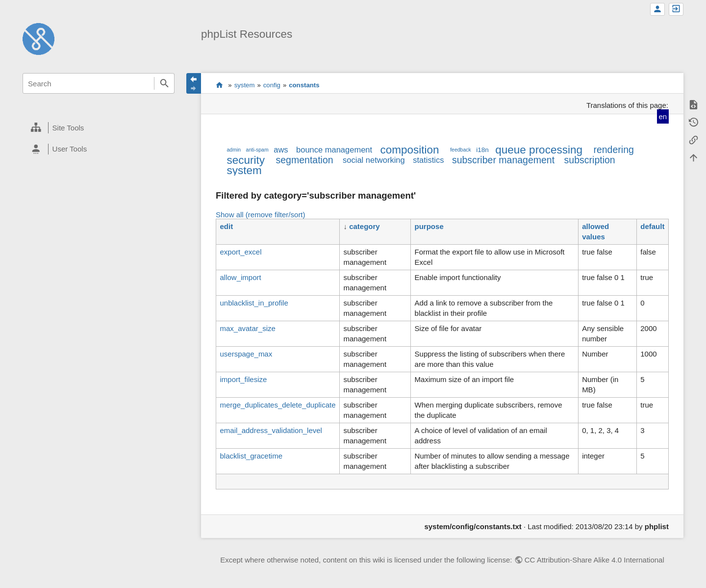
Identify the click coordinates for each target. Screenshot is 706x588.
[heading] (99, 128)
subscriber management (503, 160)
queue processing (539, 150)
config (272, 85)
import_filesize (243, 379)
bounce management (334, 150)
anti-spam (257, 150)
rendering (613, 150)
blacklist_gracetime (251, 456)
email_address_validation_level (271, 430)
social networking (374, 160)
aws (281, 150)
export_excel (240, 252)
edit (226, 226)
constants (304, 85)
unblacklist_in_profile (254, 303)
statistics (428, 160)
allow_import (240, 277)
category (365, 226)
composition (410, 150)
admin (234, 150)
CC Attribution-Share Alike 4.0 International (594, 560)
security (246, 160)
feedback (461, 150)
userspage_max (246, 354)
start (219, 85)
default (652, 226)
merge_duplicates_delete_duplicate (277, 405)
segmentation (305, 160)
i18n (482, 150)
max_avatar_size (247, 328)
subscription (590, 160)
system (245, 85)
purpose (429, 226)
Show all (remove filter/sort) (261, 215)
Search (164, 83)
